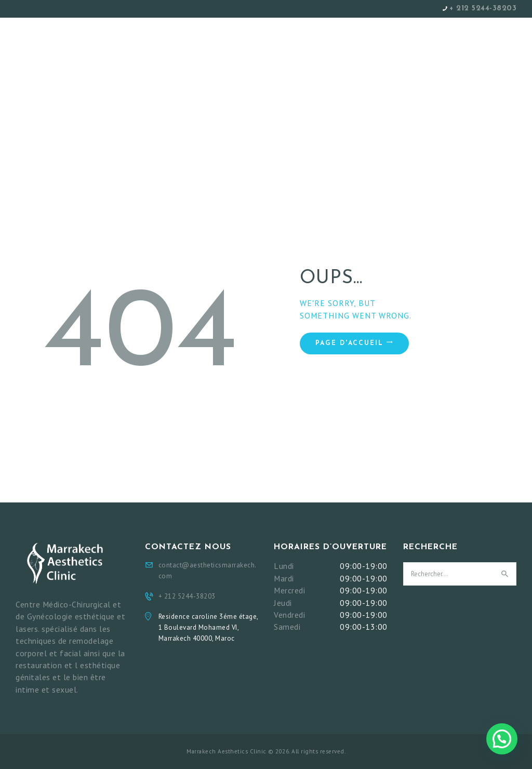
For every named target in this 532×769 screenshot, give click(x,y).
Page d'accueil (349, 343)
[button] (502, 739)
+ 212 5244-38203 (483, 9)
